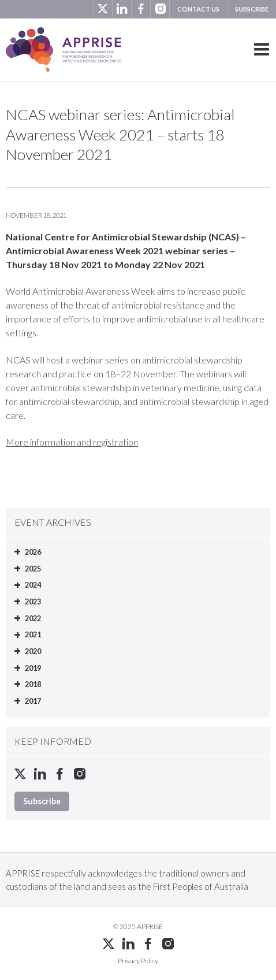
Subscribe (252, 9)
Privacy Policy (138, 961)
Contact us (198, 9)
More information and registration (72, 442)
